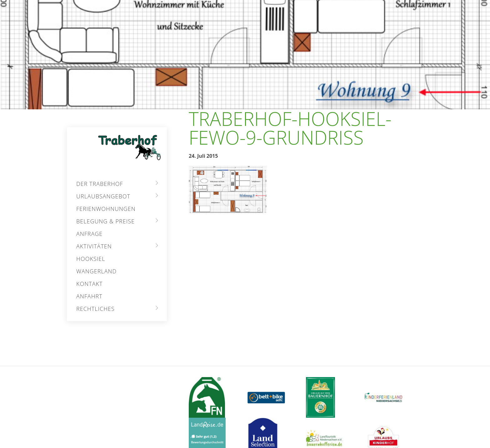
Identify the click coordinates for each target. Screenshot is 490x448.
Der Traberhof (100, 184)
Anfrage (89, 234)
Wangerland (96, 271)
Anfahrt (89, 296)
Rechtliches (95, 309)
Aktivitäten (94, 246)
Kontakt (89, 284)
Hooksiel (91, 259)
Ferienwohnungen (106, 209)
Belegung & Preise (105, 221)
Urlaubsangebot (103, 196)
